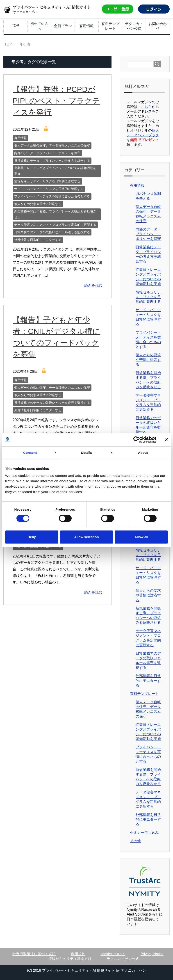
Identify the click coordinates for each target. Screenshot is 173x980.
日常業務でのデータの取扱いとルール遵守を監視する (52, 232)
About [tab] (143, 453)
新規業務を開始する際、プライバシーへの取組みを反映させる (55, 214)
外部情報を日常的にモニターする (38, 240)
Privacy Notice (152, 954)
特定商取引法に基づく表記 (34, 954)
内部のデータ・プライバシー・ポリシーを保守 (47, 153)
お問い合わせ (158, 26)
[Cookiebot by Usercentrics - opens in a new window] (137, 440)
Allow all (141, 537)
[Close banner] (166, 440)
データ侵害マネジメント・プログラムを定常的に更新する (55, 225)
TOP (15, 26)
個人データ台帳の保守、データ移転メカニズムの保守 (52, 145)
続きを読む (93, 285)
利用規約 (78, 954)
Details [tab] (86, 453)
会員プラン (63, 26)
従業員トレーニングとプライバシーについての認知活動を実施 (55, 171)
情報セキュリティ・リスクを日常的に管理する (47, 181)
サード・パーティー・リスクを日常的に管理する (49, 189)
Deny (32, 537)
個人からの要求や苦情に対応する (38, 204)
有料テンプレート (110, 26)
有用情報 (86, 26)
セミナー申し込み (144, 833)
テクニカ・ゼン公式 (134, 26)
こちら (146, 107)
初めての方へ (39, 26)
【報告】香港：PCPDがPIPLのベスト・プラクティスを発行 (56, 101)
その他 (135, 841)
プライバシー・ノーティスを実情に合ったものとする (52, 196)
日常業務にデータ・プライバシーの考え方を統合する (52, 161)
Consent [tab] (30, 453)
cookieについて (113, 954)
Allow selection (86, 537)
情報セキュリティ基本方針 (70, 959)
